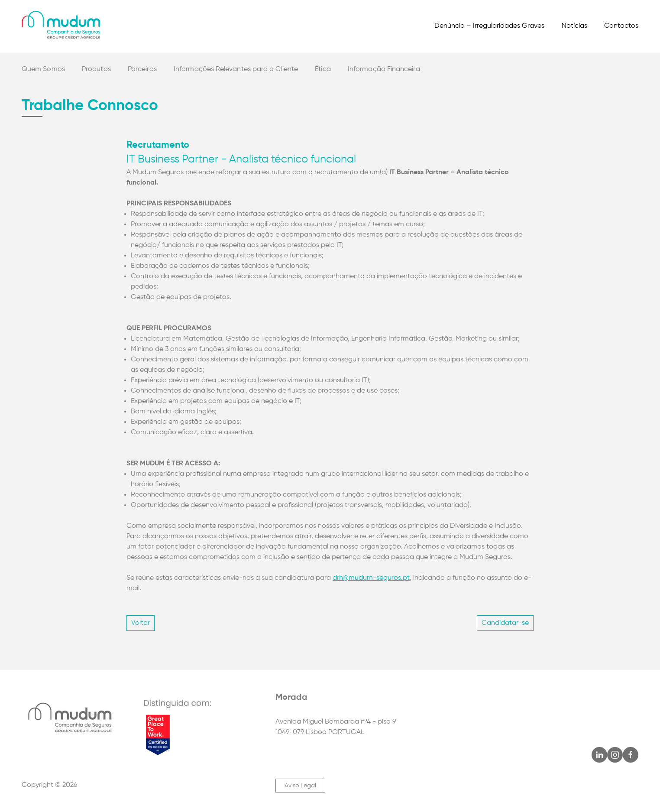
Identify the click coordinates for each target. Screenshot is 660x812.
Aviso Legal (300, 786)
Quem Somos (43, 69)
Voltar (141, 623)
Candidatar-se (505, 623)
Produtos (96, 69)
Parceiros (142, 69)
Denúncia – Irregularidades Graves (489, 26)
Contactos (621, 26)
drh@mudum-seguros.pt (371, 578)
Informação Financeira (384, 69)
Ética (323, 69)
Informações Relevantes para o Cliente (236, 69)
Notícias (574, 26)
